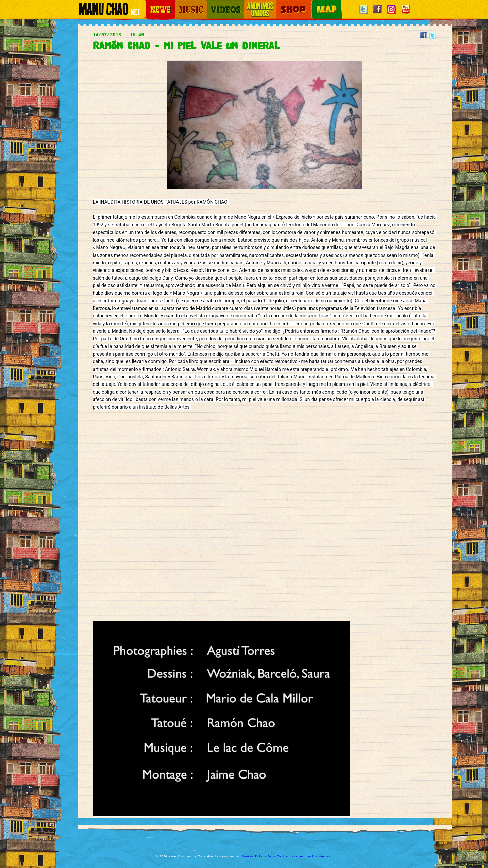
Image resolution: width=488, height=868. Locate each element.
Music (180, 4)
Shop (281, 4)
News (150, 4)
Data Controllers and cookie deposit (300, 857)
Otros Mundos (256, 4)
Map (316, 4)
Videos (214, 4)
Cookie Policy (254, 857)
